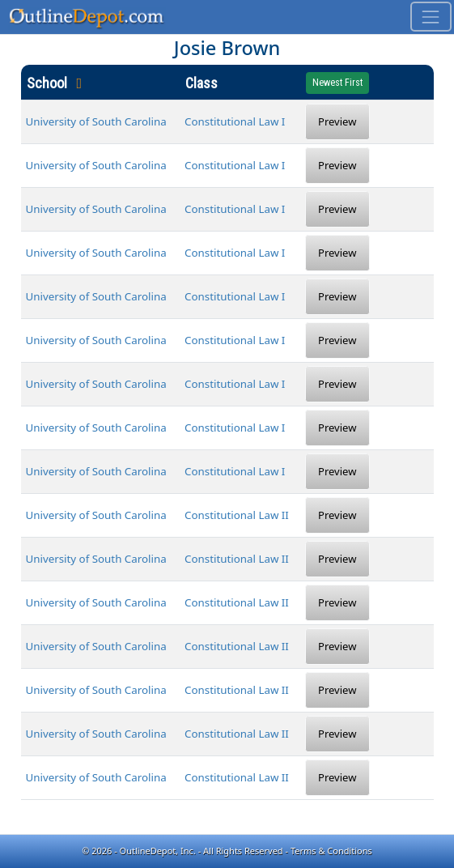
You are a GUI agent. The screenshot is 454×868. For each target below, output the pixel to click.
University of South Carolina (96, 121)
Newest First (337, 83)
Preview (337, 121)
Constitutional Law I (235, 121)
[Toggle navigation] (431, 17)
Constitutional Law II (237, 515)
